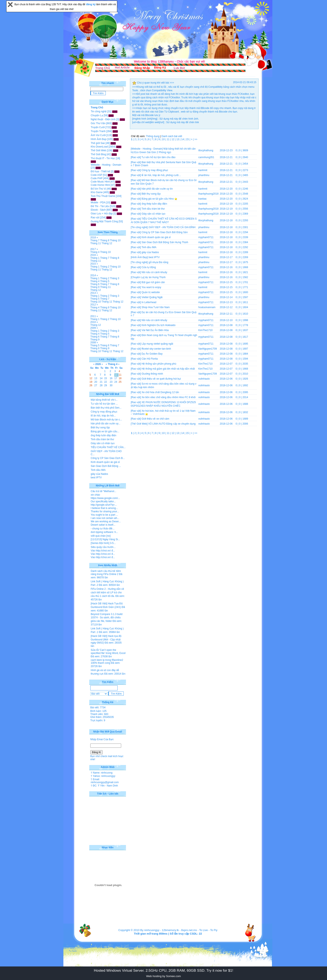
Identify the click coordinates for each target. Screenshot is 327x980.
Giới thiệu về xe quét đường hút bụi (161, 379)
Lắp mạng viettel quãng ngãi (157, 344)
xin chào (95, 495)
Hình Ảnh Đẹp (99, 139)
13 (178, 139)
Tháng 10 (115, 240)
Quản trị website (151, 292)
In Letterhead (149, 302)
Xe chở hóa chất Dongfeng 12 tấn (160, 392)
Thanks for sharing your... (105, 511)
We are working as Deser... (106, 521)
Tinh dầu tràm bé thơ (153, 209)
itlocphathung (206, 150)
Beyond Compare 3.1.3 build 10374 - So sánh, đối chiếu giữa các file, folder (107, 618)
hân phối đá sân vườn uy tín (157, 189)
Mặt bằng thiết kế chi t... (104, 400)
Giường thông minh (152, 374)
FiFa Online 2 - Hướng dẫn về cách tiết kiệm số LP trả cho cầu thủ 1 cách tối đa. (107, 592)
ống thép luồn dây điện (154, 204)
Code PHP (97, 178)
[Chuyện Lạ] (138, 277)
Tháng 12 (107, 243)
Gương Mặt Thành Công (104, 221)
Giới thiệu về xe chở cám (155, 419)
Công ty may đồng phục (155, 170)
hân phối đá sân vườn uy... (106, 424)
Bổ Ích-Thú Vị (98, 189)
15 (188, 139)
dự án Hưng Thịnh (155, 277)
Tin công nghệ (99, 111)
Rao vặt (95, 217)
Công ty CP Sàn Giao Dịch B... (108, 458)
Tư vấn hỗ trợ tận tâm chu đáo (158, 157)
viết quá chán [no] (101, 536)
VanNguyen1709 (208, 349)
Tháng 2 (105, 267)
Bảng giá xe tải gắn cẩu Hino (158, 199)
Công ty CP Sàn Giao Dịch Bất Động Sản (165, 232)
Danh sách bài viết (172, 136)
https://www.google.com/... (105, 498)
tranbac (202, 199)
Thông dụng (153, 136)
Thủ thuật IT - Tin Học (103, 158)
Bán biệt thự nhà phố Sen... (106, 408)
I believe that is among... (104, 508)
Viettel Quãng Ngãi (152, 297)
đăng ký (91, 4)
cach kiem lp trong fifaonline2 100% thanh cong (107, 661)
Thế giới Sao (98, 143)
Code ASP (96, 175)
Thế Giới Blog (98, 154)
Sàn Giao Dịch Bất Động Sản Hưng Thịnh (165, 242)
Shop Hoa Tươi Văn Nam (156, 307)
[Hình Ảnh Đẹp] (139, 257)
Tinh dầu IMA (149, 247)
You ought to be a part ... (104, 515)
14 (183, 139)
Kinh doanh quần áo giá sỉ (156, 237)
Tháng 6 (95, 284)
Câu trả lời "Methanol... (103, 491)
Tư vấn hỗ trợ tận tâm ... (104, 404)
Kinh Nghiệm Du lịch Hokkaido (159, 325)
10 (164, 139)
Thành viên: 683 (99, 714)
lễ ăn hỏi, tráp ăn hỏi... (103, 416)
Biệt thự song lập (151, 194)
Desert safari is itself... (103, 525)
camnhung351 (206, 157)
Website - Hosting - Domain (106, 165)
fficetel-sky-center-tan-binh (156, 349)
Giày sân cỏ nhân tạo (153, 214)
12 (173, 139)
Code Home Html (100, 185)
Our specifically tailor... (103, 501)
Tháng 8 (105, 240)
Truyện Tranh (98, 131)
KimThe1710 (205, 330)
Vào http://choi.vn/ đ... (103, 551)
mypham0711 (206, 237)
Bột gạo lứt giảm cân (153, 282)
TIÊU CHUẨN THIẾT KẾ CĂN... (108, 447)
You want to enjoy (151, 287)
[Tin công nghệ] (139, 227)
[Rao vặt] (136, 157)
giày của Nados (150, 252)
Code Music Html (100, 182)
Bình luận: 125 (98, 711)
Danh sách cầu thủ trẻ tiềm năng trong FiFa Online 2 (106, 573)
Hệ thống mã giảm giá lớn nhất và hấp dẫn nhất (168, 369)
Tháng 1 (95, 258)
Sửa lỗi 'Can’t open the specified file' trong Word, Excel (108, 652)
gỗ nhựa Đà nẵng (158, 262)
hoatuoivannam (207, 307)
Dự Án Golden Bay (152, 354)
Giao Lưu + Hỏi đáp (102, 214)
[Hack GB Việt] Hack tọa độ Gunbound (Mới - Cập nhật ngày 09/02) (106, 639)
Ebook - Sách (98, 210)
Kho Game (97, 192)
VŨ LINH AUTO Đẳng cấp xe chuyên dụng (172, 424)
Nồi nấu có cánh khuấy (154, 272)
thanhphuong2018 (208, 194)
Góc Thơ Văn (98, 123)
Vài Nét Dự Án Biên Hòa (155, 330)
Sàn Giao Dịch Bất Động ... (106, 466)
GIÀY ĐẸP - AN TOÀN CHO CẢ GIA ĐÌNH (172, 227)
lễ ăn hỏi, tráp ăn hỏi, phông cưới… (161, 175)
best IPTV (154, 257)
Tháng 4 (95, 252)
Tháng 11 (96, 243)
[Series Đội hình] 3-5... (103, 543)
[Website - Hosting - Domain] (147, 149)
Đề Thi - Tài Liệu (100, 206)
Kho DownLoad (99, 147)
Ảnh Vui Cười (98, 135)
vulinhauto (204, 379)
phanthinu (204, 175)
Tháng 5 (105, 281)
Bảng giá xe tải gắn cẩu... (105, 431)
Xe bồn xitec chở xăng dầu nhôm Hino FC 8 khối (169, 397)
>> (196, 139)
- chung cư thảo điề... (103, 529)
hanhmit (203, 170)
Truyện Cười (98, 127)
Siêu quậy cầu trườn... (103, 547)
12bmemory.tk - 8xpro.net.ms (179, 930)
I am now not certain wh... (105, 518)
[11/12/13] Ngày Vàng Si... (105, 539)
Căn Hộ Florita (150, 359)
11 (168, 139)
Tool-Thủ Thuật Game (103, 196)
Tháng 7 (95, 240)
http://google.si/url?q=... (104, 505)
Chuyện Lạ (97, 115)
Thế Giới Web (98, 150)
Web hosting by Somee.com (163, 976)
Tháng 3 (114, 278)
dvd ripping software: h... (104, 532)
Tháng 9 (95, 287)
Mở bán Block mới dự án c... (106, 420)
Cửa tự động (149, 267)
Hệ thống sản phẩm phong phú (159, 364)
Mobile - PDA (98, 202)
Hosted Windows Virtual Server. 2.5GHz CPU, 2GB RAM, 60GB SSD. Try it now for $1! (163, 970)
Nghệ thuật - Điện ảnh (103, 119)
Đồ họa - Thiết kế (100, 171)
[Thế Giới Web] (139, 424)
